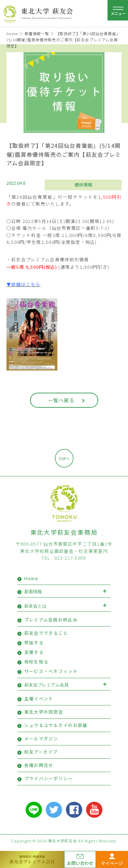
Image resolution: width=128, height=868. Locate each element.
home (12, 33)
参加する (34, 642)
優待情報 (83, 185)
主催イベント (39, 698)
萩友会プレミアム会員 (46, 685)
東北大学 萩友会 (47, 11)
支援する (34, 652)
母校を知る (36, 662)
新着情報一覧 (37, 33)
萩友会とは (35, 606)
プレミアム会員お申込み (51, 620)
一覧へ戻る (61, 400)
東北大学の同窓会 (44, 712)
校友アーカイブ (41, 752)
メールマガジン (41, 738)
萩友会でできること (46, 633)
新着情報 (33, 592)
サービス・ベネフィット (51, 671)
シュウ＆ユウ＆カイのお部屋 (56, 725)
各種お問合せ (39, 765)
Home (31, 578)
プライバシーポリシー (49, 778)
